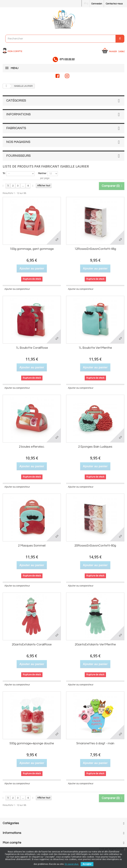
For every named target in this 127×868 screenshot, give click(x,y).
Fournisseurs (18, 156)
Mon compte (15, 51)
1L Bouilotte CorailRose (32, 348)
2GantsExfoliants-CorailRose (32, 645)
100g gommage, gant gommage (32, 249)
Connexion (97, 4)
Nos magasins (18, 142)
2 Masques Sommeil (32, 546)
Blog (86, 3)
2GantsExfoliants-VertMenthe (95, 645)
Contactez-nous (114, 4)
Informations (18, 114)
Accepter (87, 864)
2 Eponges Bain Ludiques (95, 447)
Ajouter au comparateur (17, 289)
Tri (4, 173)
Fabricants (16, 128)
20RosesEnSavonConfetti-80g (95, 546)
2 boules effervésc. (32, 447)
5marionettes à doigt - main (95, 743)
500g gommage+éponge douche (32, 743)
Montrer (42, 173)
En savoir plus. (72, 864)
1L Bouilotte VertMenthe (95, 348)
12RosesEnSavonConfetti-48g (95, 249)
